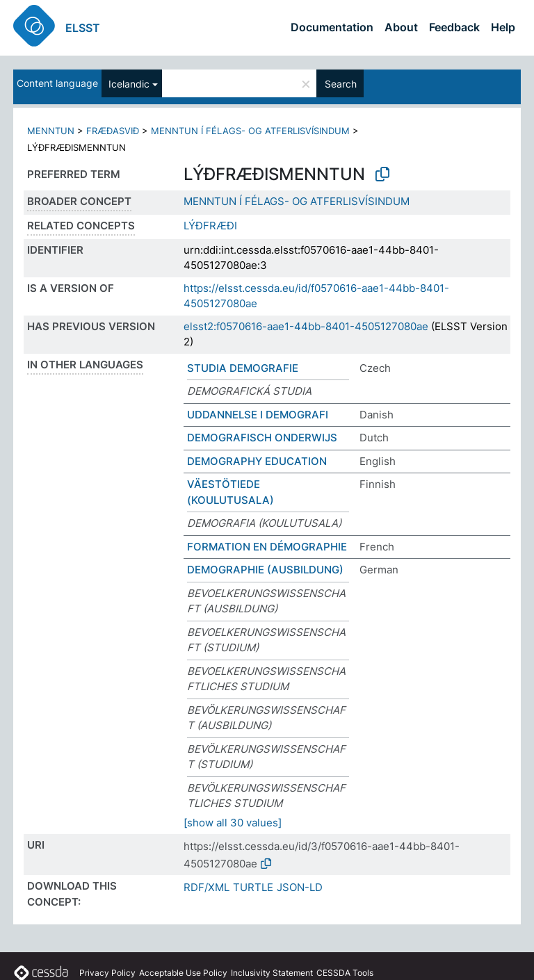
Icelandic (129, 84)
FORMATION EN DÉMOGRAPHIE (267, 547)
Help (503, 27)
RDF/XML (207, 887)
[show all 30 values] (233, 823)
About (401, 27)
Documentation (332, 27)
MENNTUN (51, 131)
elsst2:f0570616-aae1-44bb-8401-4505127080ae (306, 326)
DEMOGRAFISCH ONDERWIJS (262, 438)
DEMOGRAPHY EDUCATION (257, 461)
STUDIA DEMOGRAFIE (243, 368)
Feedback (454, 27)
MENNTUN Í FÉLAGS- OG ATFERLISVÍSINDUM (250, 131)
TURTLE (253, 887)
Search (341, 84)
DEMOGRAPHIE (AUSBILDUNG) (265, 570)
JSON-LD (300, 887)
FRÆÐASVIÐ (113, 131)
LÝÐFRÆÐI (210, 226)
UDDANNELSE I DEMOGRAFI (258, 415)
